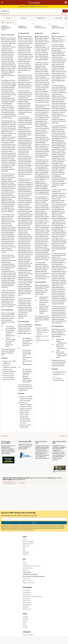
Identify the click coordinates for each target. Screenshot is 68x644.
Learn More (22, 483)
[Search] (65, 11)
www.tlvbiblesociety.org (42, 458)
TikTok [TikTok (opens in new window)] (25, 623)
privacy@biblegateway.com (27, 530)
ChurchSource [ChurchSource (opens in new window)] (27, 594)
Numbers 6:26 (7, 375)
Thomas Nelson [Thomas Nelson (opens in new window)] (27, 603)
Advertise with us (28, 568)
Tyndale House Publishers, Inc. (59, 454)
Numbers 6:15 (40, 336)
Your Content (30, 18)
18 (54, 376)
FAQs (24, 562)
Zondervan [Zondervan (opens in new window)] (26, 607)
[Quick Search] (31, 11)
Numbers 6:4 (6, 365)
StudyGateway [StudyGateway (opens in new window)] (27, 592)
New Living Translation (59, 441)
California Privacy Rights (30, 574)
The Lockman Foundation (25, 445)
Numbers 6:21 (24, 403)
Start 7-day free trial (10, 483)
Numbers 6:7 (6, 369)
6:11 (54, 378)
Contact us (26, 570)
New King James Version (6, 442)
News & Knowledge (28, 542)
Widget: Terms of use (29, 583)
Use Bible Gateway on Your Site (31, 566)
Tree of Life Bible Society (42, 450)
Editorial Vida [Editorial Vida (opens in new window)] (26, 601)
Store (24, 548)
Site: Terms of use (28, 581)
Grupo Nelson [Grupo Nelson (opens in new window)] (27, 599)
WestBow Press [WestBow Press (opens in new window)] (27, 605)
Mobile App (26, 546)
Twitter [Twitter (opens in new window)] (25, 625)
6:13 (63, 374)
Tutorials (25, 564)
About (24, 540)
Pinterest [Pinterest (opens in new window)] (25, 621)
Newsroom (26, 552)
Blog (24, 550)
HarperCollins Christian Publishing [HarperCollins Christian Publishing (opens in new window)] (32, 597)
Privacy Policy (10, 530)
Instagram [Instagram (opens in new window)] (26, 619)
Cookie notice (27, 578)
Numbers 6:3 (40, 328)
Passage (4, 18)
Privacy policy (27, 572)
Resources (11, 18)
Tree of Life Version (41, 441)
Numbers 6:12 (7, 373)
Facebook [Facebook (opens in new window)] (25, 617)
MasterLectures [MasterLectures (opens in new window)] (27, 609)
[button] (66, 3)
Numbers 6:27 (7, 379)
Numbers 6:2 (6, 361)
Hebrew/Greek (20, 18)
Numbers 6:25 (40, 340)
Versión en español (28, 635)
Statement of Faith (28, 544)
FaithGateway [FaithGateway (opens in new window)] (27, 590)
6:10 (54, 372)
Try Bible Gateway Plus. (34, 6)
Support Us (26, 554)
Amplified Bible (23, 441)
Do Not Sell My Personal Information (34, 576)
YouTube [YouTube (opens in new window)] (25, 627)
